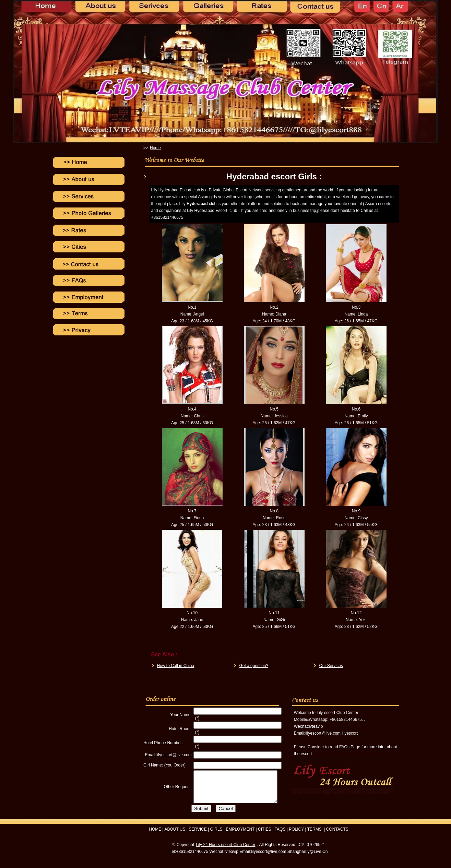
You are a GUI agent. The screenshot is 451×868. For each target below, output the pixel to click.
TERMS (314, 835)
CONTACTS (337, 835)
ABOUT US (175, 835)
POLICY (296, 835)
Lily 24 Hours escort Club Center (225, 851)
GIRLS (216, 835)
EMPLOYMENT (240, 835)
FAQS (280, 835)
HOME (155, 835)
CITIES (265, 835)
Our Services (331, 666)
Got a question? (254, 666)
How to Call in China (176, 666)
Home (155, 148)
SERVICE (198, 835)
